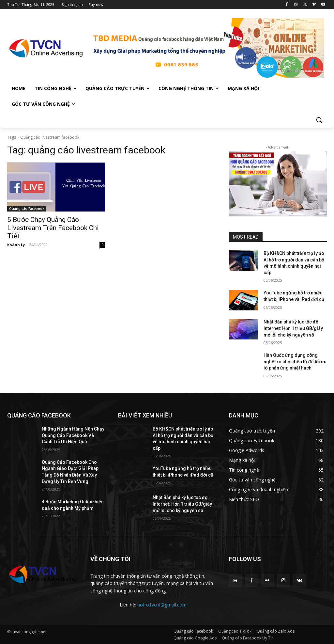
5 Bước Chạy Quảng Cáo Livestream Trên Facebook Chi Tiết (53, 228)
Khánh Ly (16, 245)
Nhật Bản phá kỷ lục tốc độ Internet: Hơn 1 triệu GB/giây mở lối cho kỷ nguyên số (293, 328)
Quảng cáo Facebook (27, 209)
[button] (319, 120)
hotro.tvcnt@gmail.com (162, 605)
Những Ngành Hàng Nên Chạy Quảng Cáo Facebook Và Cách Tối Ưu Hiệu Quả (73, 435)
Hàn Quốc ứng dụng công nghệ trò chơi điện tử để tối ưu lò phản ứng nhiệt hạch (295, 361)
